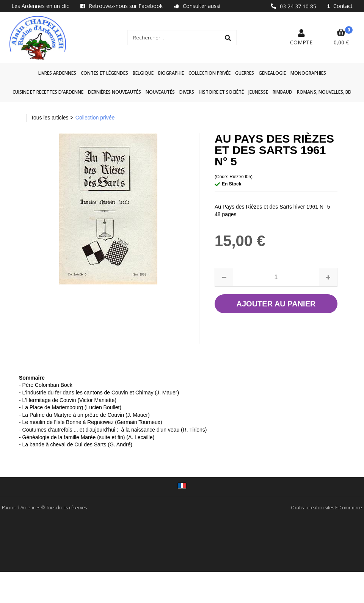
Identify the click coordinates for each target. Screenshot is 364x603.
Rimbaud (282, 92)
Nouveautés (160, 92)
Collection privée (209, 73)
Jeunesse (258, 92)
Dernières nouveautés (115, 92)
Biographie (171, 73)
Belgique (143, 73)
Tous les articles (50, 118)
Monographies (308, 73)
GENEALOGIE (272, 73)
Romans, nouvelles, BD (324, 92)
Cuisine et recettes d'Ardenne (48, 92)
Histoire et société (221, 92)
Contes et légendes (104, 73)
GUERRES (245, 73)
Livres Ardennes (57, 73)
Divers (187, 92)
